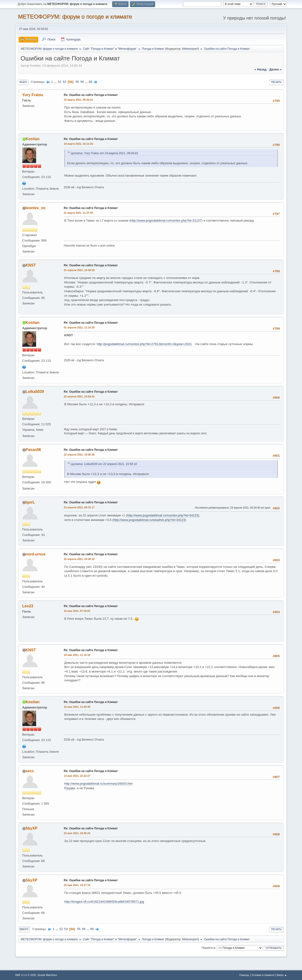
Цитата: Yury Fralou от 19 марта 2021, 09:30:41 (105, 153)
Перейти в (208, 948)
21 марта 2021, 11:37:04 (79, 213)
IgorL (30, 502)
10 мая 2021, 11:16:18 (77, 655)
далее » (275, 69)
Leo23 (28, 606)
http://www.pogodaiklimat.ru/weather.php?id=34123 (149, 520)
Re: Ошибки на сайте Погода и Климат (91, 95)
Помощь (244, 975)
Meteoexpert (190, 49)
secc (30, 771)
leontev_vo (36, 208)
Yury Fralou (33, 95)
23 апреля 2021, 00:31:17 (79, 507)
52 (60, 82)
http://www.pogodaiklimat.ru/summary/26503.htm (99, 784)
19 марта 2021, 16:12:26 (79, 144)
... (56, 82)
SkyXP (32, 828)
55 (77, 82)
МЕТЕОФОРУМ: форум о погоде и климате (75, 17)
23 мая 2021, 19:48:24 (77, 833)
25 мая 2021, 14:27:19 (77, 885)
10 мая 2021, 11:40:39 (77, 707)
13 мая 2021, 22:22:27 (77, 776)
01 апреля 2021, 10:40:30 (79, 270)
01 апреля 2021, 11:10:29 (79, 327)
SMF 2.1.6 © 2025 (26, 975)
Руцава (70, 788)
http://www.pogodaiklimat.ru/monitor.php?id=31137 (166, 220)
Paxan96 (33, 450)
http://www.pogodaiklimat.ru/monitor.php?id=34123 (163, 515)
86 (91, 82)
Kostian (33, 139)
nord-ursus (36, 554)
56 (82, 82)
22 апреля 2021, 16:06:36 (79, 455)
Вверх (24, 929)
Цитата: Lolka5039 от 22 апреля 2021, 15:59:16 (104, 464)
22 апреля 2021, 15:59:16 (79, 396)
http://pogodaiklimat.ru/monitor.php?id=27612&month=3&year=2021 (144, 344)
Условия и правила (263, 975)
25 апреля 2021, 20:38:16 (79, 559)
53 (65, 82)
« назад (261, 69)
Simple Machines (47, 975)
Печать (277, 82)
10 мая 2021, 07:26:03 (77, 611)
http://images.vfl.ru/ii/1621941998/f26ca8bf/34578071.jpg (104, 902)
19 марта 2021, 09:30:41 (79, 100)
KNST (31, 265)
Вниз (23, 82)
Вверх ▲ (282, 975)
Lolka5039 (35, 392)
